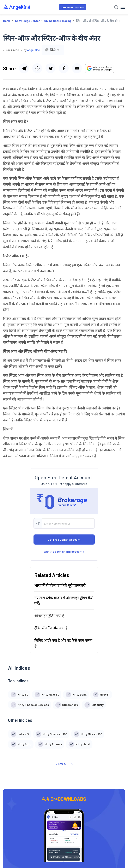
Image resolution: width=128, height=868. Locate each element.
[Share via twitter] (50, 68)
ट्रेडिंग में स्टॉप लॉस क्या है (51, 628)
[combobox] (53, 50)
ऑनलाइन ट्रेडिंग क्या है (49, 616)
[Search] (116, 7)
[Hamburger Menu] (123, 7)
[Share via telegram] (24, 68)
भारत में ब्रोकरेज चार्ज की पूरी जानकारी (60, 585)
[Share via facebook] (64, 68)
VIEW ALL (64, 764)
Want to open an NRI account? (64, 551)
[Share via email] (77, 68)
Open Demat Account (73, 7)
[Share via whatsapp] (37, 68)
